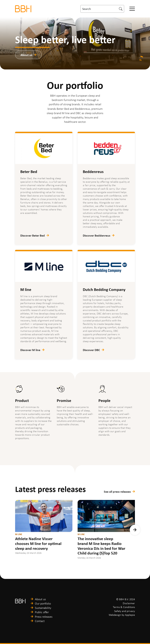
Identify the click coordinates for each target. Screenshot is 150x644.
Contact (40, 621)
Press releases (44, 617)
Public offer (42, 612)
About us (26, 55)
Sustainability (43, 608)
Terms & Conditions (124, 607)
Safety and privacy (125, 611)
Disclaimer (129, 603)
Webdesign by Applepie (122, 615)
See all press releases (117, 491)
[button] (135, 530)
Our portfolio (43, 603)
